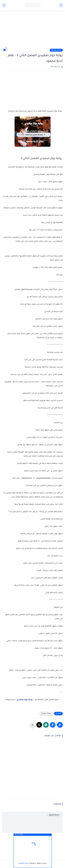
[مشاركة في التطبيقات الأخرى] (32, 725)
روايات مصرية (56, 50)
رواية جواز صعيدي (25, 700)
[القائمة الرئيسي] (61, 5)
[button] (53, 725)
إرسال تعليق (54, 815)
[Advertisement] (31, 30)
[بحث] (4, 5)
